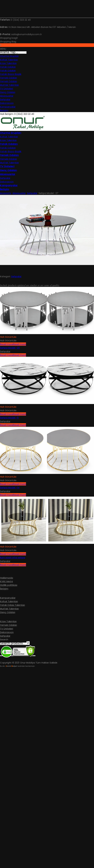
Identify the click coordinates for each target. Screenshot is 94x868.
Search (4, 639)
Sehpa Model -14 (10, 488)
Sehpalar (32, 193)
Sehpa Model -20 (10, 348)
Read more (13, 344)
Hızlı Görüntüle (8, 340)
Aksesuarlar (19, 193)
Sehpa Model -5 (9, 418)
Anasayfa (6, 193)
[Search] (28, 643)
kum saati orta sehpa (13, 557)
